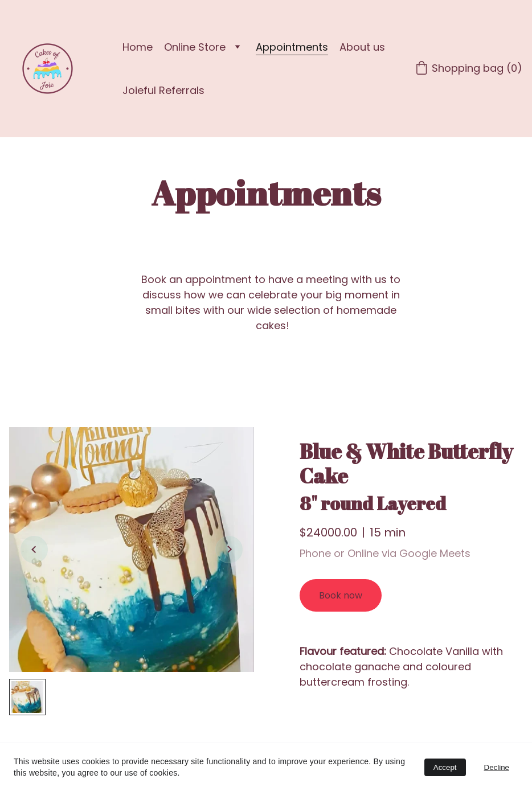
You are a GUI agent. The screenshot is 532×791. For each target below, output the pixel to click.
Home (138, 47)
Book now (341, 595)
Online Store (195, 47)
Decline (497, 767)
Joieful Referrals (163, 90)
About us (362, 47)
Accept (445, 767)
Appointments (292, 47)
